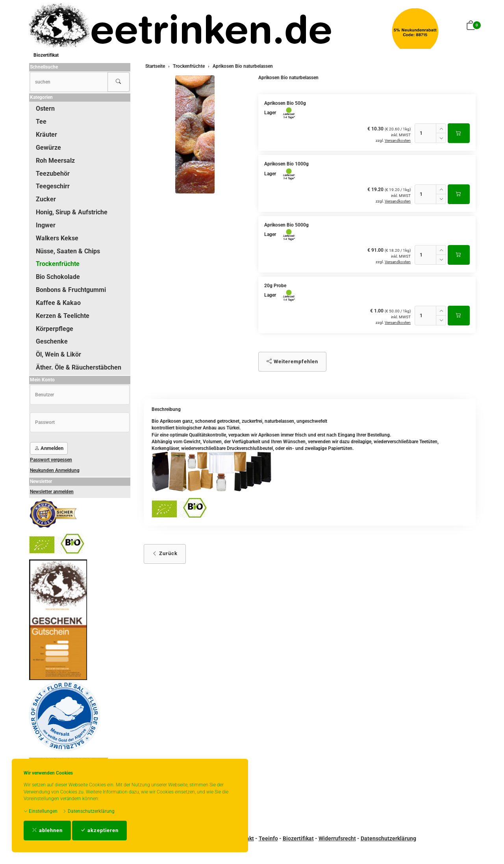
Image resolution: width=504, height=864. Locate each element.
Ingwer (46, 225)
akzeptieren (99, 830)
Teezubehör (53, 174)
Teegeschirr (53, 186)
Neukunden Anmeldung (55, 470)
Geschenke (52, 341)
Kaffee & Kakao (58, 303)
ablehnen (47, 830)
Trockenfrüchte (58, 264)
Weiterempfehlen (292, 361)
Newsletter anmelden (52, 492)
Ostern (45, 109)
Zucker (46, 199)
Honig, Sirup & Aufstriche (72, 212)
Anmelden (49, 448)
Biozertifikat (46, 55)
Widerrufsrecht (337, 838)
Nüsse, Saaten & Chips (68, 251)
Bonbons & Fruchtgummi (71, 290)
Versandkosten (398, 140)
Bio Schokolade (58, 277)
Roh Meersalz (55, 161)
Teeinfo (268, 838)
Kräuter (46, 135)
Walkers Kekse (57, 238)
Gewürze (48, 148)
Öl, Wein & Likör (58, 354)
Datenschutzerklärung (89, 811)
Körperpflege (55, 329)
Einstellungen (41, 811)
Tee (41, 122)
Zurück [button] (165, 553)
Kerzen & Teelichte (63, 316)
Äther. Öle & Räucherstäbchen (79, 367)
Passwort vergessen (51, 460)
